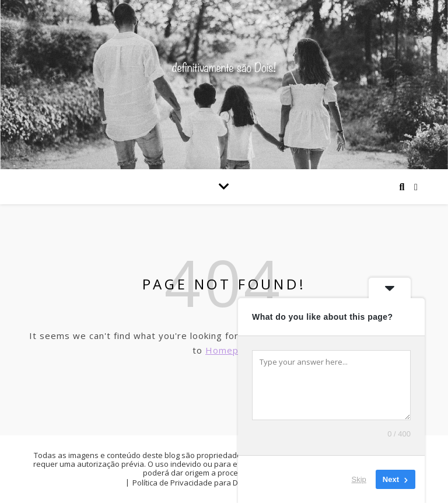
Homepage (230, 350)
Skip (359, 479)
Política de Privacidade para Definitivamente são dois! (228, 483)
